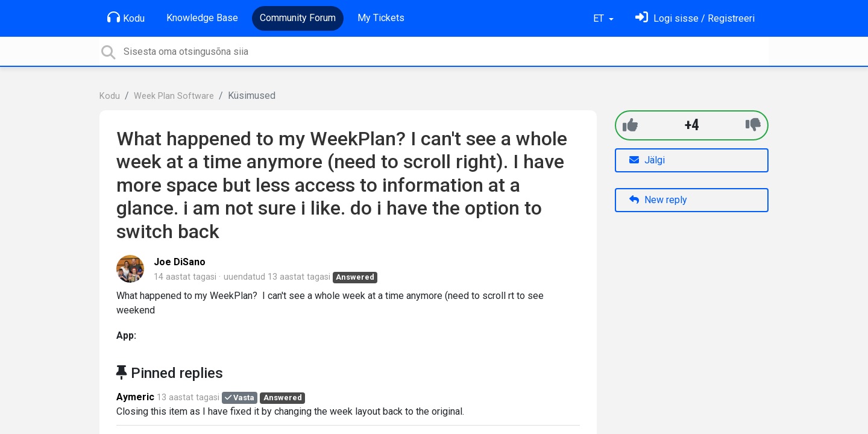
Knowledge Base (202, 18)
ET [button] (600, 18)
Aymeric (135, 397)
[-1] (753, 125)
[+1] (630, 125)
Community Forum (298, 18)
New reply (658, 200)
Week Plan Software (174, 96)
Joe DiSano (180, 262)
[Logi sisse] (695, 18)
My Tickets (381, 18)
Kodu (126, 17)
